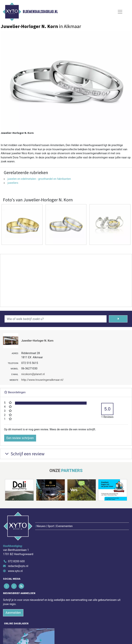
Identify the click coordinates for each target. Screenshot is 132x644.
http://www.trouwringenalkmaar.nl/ (42, 380)
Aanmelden (13, 613)
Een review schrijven (20, 438)
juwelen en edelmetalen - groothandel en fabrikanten (39, 179)
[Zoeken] (118, 319)
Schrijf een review (24, 454)
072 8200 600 (16, 561)
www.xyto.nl (15, 571)
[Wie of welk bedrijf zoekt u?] (56, 319)
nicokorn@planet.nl (33, 374)
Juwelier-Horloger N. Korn (37, 341)
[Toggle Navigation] (120, 12)
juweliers (13, 183)
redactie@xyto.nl (18, 566)
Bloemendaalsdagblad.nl (40, 12)
